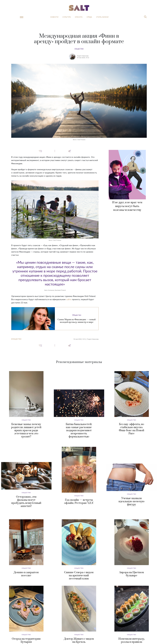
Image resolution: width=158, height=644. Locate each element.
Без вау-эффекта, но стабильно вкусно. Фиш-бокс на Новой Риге (131, 429)
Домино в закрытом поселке (26, 574)
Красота (79, 17)
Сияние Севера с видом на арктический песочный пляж (79, 576)
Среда (89, 17)
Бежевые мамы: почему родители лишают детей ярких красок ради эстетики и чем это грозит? (26, 430)
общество (17, 339)
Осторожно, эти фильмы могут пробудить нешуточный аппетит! (26, 501)
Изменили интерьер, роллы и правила (132, 640)
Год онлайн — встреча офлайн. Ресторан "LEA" (79, 501)
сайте (69, 300)
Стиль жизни (102, 17)
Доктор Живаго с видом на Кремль (79, 640)
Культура (67, 17)
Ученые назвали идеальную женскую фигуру (131, 501)
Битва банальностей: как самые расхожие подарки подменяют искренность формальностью (79, 430)
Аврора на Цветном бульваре (131, 574)
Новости (54, 17)
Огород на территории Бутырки (26, 640)
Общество (79, 49)
